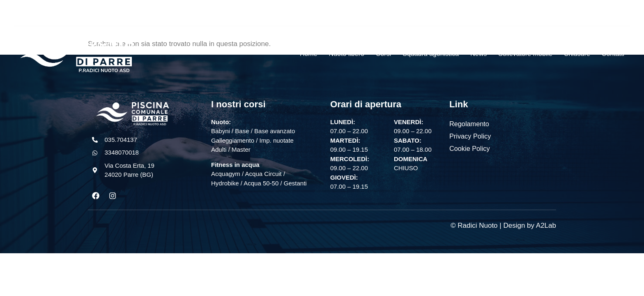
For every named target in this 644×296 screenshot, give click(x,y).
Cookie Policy (469, 148)
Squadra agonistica (431, 54)
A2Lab (546, 226)
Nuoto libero (347, 54)
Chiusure (577, 54)
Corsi (383, 54)
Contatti (613, 54)
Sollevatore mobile (525, 54)
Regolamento (469, 124)
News (478, 54)
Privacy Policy (470, 136)
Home (309, 54)
